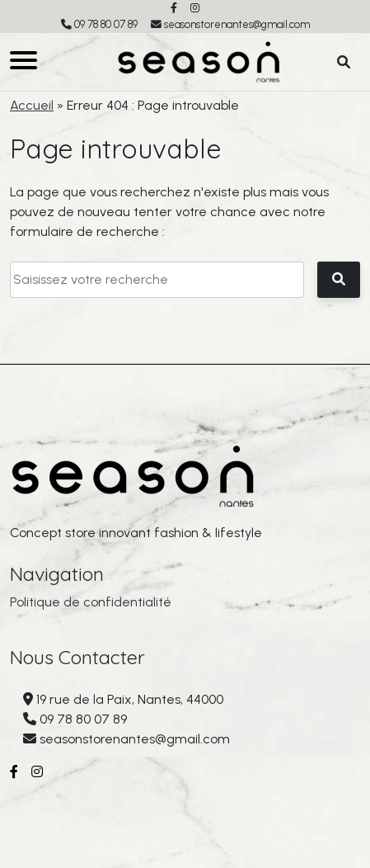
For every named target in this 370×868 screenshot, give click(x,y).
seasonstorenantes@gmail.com (237, 24)
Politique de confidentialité (91, 602)
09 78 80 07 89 (106, 24)
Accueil (32, 105)
